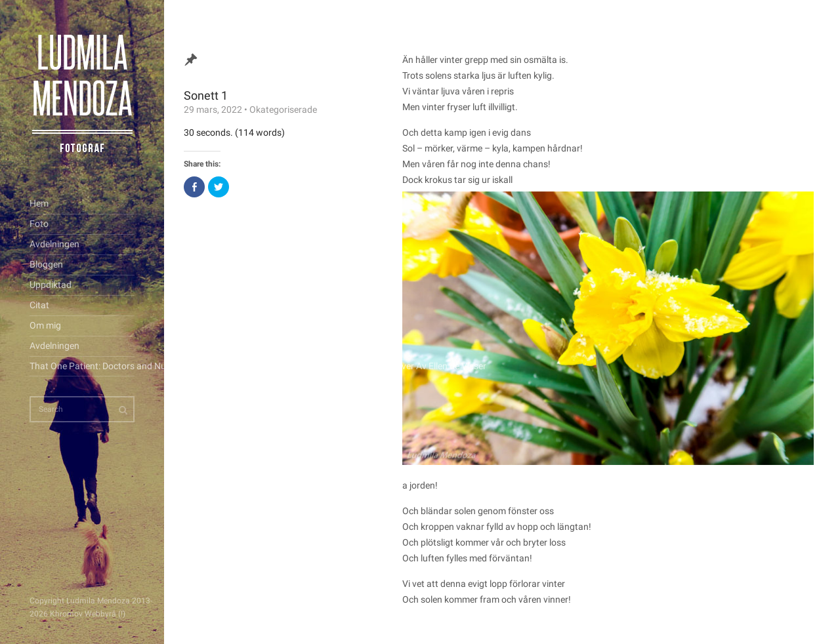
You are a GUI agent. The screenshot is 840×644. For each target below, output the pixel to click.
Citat (39, 305)
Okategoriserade (283, 110)
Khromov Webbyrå (83, 614)
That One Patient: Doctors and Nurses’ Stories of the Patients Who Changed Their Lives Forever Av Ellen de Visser (82, 366)
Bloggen (46, 264)
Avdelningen (54, 244)
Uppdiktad (51, 285)
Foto (39, 224)
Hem (39, 203)
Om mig (45, 325)
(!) (122, 614)
